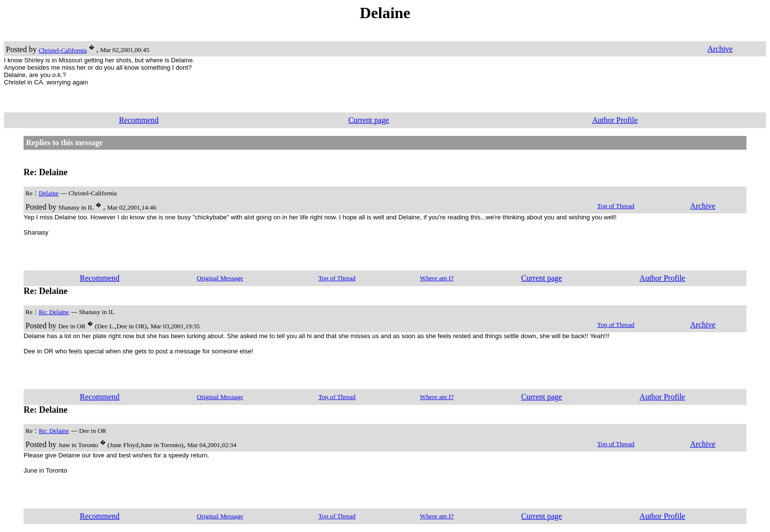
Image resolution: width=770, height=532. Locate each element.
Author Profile (615, 120)
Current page (369, 120)
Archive (720, 49)
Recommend (139, 120)
